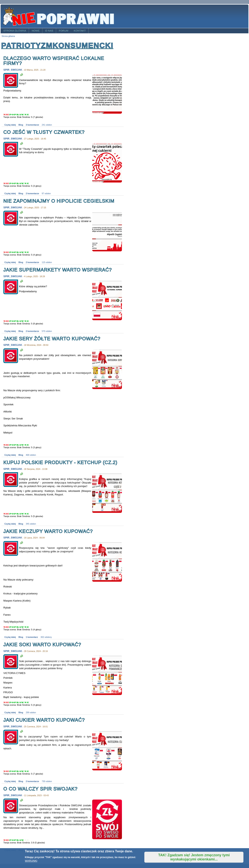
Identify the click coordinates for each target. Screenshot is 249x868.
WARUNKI (31, 861)
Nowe (36, 31)
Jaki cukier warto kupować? (44, 720)
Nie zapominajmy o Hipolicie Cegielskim (59, 201)
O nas (49, 31)
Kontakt (80, 31)
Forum (64, 31)
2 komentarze (32, 194)
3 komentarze (32, 125)
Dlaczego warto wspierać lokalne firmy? (54, 61)
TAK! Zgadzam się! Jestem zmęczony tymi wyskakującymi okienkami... (194, 857)
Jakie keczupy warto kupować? (48, 531)
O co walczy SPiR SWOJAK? (40, 789)
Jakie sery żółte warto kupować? (52, 339)
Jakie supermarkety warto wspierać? (58, 270)
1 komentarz (32, 637)
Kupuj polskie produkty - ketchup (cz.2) (60, 462)
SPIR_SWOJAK (13, 70)
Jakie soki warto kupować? (42, 645)
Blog (21, 125)
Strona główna (15, 31)
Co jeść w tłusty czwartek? (44, 132)
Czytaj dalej (10, 125)
